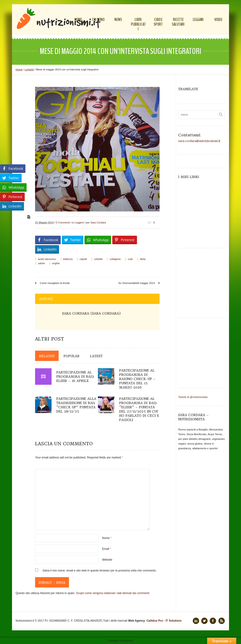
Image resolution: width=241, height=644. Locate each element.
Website (107, 560)
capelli (83, 259)
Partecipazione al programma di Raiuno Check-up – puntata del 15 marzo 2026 (137, 379)
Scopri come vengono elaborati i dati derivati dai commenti (113, 593)
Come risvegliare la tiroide (55, 283)
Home (19, 69)
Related (47, 356)
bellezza (68, 259)
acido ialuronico (47, 259)
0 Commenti (63, 223)
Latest (96, 356)
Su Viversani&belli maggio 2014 (137, 283)
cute (130, 259)
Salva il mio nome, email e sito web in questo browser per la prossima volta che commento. (100, 571)
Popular (72, 356)
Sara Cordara (98, 223)
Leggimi (29, 69)
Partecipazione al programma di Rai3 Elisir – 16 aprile (75, 377)
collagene (115, 259)
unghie (56, 263)
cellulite (98, 259)
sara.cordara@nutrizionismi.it (199, 141)
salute (41, 263)
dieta (143, 259)
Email (107, 549)
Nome (107, 538)
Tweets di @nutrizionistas (193, 397)
